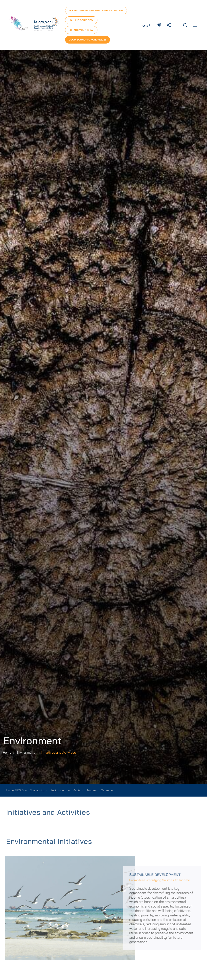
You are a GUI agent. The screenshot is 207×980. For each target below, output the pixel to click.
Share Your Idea (81, 30)
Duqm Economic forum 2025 (88, 40)
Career (105, 790)
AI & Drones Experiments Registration (96, 10)
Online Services (81, 20)
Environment (59, 790)
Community (37, 790)
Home (7, 752)
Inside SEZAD (15, 790)
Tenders (92, 790)
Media (77, 790)
